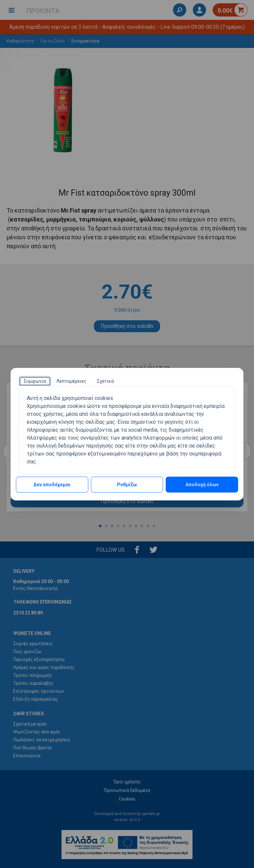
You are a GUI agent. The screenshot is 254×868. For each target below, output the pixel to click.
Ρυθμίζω (127, 485)
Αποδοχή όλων (202, 485)
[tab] (35, 381)
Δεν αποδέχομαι (52, 485)
